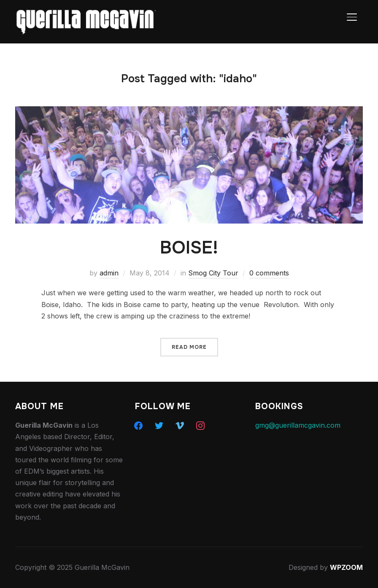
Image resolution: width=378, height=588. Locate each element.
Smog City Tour (213, 273)
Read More (189, 347)
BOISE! (189, 248)
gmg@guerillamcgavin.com (298, 425)
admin (109, 273)
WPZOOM (346, 567)
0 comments (269, 273)
